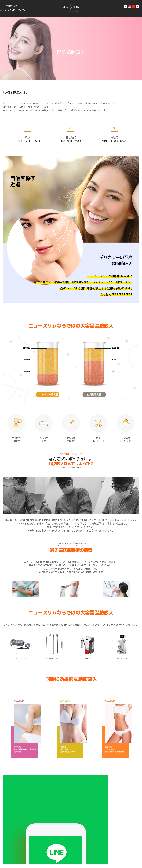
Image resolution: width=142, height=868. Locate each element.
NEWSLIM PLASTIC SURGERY (37, 857)
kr (126, 7)
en (130, 7)
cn (134, 7)
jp (138, 7)
